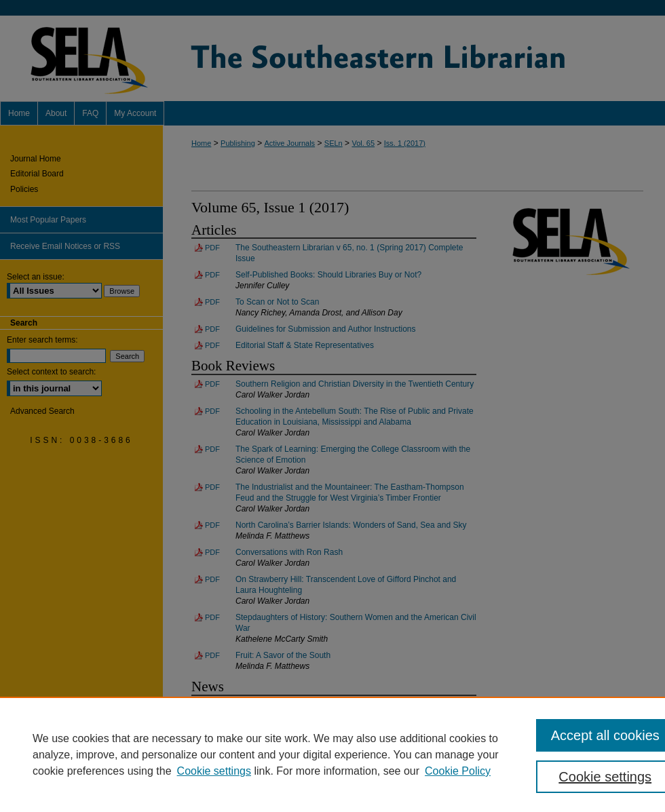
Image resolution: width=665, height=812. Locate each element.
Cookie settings (214, 771)
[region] (332, 754)
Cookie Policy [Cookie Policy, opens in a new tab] (458, 771)
